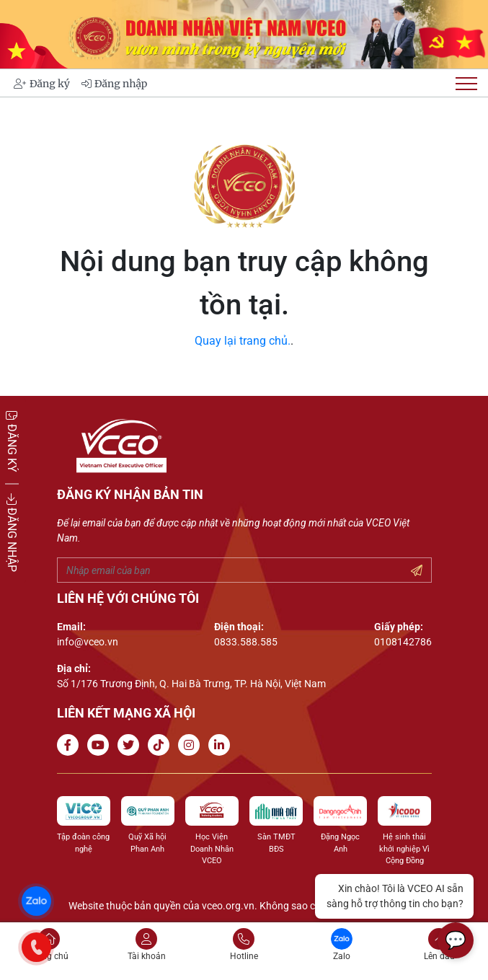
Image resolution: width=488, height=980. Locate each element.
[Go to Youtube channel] (101, 745)
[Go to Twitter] (131, 745)
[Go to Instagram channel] (192, 745)
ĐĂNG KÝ (12, 440)
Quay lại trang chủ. (243, 341)
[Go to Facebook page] (71, 745)
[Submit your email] (417, 571)
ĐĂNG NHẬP (12, 532)
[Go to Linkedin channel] (222, 745)
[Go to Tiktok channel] (161, 745)
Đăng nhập (114, 84)
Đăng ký (42, 84)
